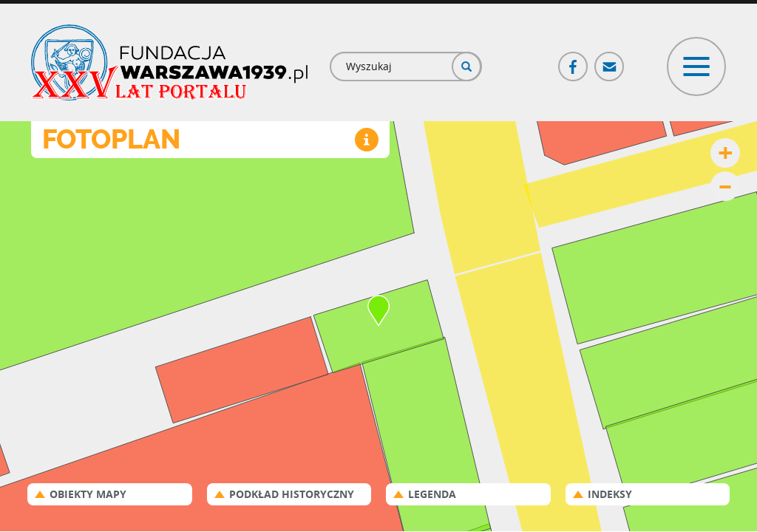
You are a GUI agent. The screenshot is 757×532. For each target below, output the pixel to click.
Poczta (610, 60)
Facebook (574, 60)
